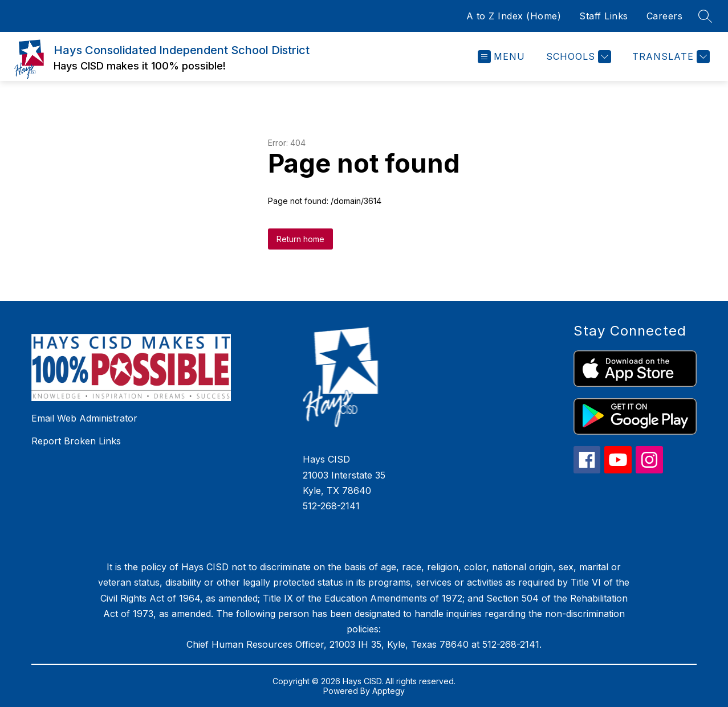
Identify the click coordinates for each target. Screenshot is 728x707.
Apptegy (389, 691)
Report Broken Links (76, 441)
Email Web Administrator (84, 418)
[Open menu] (501, 57)
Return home (300, 239)
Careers (665, 16)
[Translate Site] (670, 57)
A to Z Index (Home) (514, 16)
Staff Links (604, 16)
